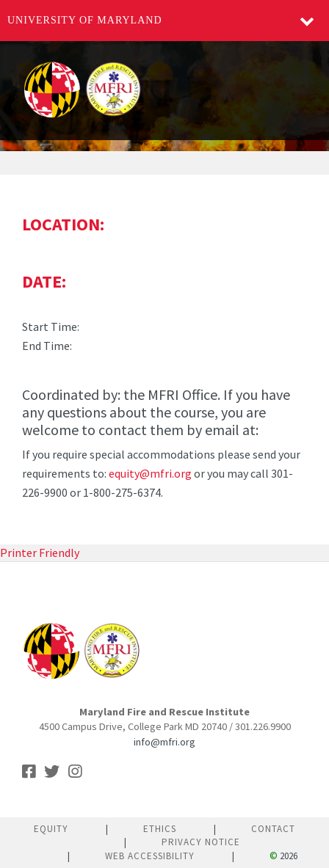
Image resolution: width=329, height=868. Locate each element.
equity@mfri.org (150, 473)
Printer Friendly (40, 552)
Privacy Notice (201, 842)
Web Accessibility (150, 856)
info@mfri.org (164, 742)
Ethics (160, 829)
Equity (51, 829)
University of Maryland (85, 20)
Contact (273, 829)
